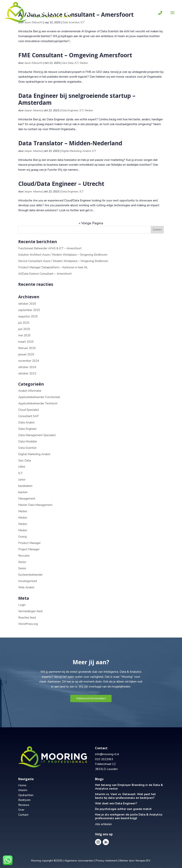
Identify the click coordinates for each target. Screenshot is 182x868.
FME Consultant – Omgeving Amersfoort (75, 55)
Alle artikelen (103, 824)
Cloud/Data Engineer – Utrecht (61, 184)
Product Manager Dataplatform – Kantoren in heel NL (53, 267)
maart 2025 (26, 342)
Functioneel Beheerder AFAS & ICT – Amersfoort (50, 248)
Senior (22, 562)
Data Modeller (28, 441)
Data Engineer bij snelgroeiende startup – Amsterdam (77, 99)
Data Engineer (70, 110)
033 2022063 (104, 759)
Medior (84, 63)
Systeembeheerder (30, 575)
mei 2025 (24, 335)
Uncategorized (28, 581)
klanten (23, 492)
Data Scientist (27, 448)
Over (21, 810)
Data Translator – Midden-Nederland (70, 143)
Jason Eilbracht (34, 63)
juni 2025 (24, 329)
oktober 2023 (27, 373)
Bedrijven (24, 800)
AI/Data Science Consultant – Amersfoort (45, 274)
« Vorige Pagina (91, 223)
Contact (23, 815)
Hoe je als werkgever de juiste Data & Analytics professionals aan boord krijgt (129, 816)
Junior (22, 480)
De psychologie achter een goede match (123, 809)
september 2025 (29, 310)
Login (22, 605)
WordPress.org (28, 624)
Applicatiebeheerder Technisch (38, 403)
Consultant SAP (29, 416)
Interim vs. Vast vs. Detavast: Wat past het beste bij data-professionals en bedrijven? (125, 796)
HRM (22, 467)
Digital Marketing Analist (76, 151)
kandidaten (25, 486)
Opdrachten (26, 795)
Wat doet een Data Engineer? (116, 803)
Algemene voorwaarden (79, 861)
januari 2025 (26, 354)
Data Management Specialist (37, 435)
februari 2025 (27, 348)
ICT (77, 63)
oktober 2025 (27, 304)
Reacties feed (27, 618)
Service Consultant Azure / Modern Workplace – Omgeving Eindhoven (63, 261)
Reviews (24, 805)
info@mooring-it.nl (107, 754)
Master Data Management (35, 505)
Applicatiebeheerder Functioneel (39, 397)
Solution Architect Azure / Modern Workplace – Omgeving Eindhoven (63, 255)
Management (27, 499)
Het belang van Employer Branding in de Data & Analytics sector (129, 787)
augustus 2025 (28, 316)
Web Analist (26, 587)
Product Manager (29, 543)
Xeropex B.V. (143, 861)
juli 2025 (24, 323)
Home (22, 785)
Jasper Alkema (33, 110)
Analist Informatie (30, 391)
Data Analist (26, 422)
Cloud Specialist (29, 410)
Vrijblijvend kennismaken (91, 698)
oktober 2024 (27, 367)
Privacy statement (106, 861)
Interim (23, 790)
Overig (22, 537)
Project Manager (29, 549)
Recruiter (24, 556)
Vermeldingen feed (30, 611)
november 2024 (29, 361)
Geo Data (68, 63)
